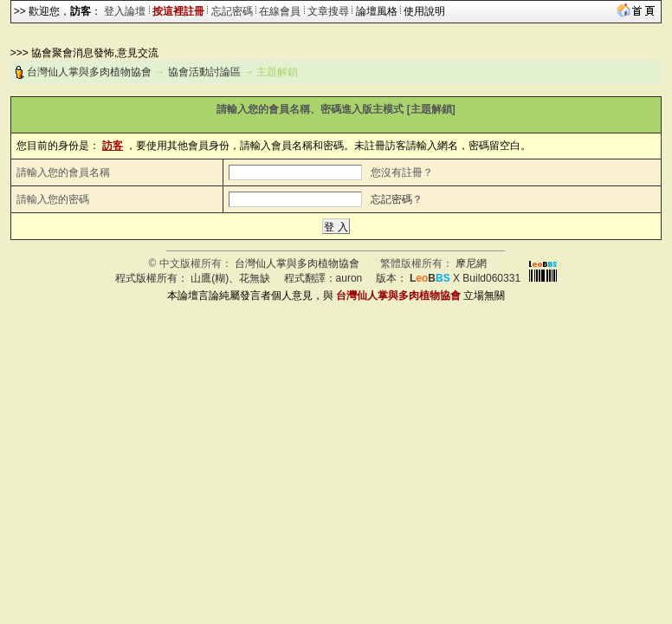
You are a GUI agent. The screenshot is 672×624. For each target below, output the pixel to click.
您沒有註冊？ (402, 172)
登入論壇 (125, 11)
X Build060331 (465, 278)
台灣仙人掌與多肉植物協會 (89, 72)
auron (349, 278)
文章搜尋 (328, 11)
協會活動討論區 (204, 72)
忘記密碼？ (397, 199)
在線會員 (280, 11)
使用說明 (424, 11)
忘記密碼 (232, 11)
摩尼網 (471, 263)
